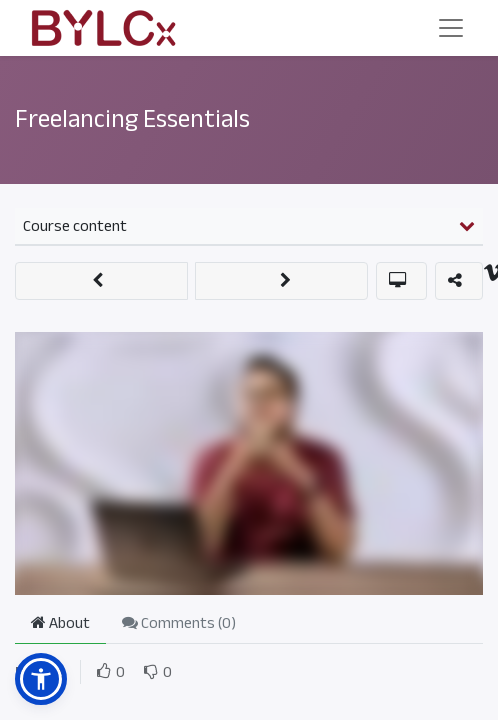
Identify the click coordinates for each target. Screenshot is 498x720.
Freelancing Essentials (132, 119)
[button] (101, 281)
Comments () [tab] (179, 623)
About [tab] (60, 623)
